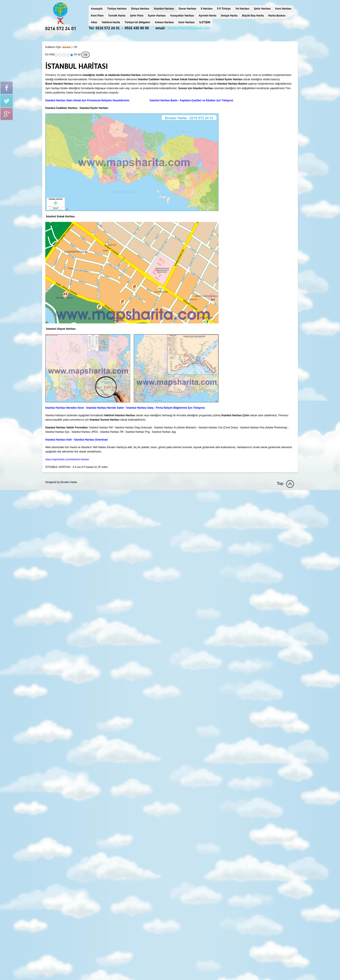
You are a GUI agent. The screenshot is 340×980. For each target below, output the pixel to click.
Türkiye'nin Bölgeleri (137, 22)
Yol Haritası (242, 9)
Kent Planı (97, 16)
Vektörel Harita (111, 22)
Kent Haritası (283, 9)
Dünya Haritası (140, 9)
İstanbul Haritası (164, 9)
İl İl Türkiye (224, 9)
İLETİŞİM (205, 22)
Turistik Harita (117, 16)
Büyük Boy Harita (253, 16)
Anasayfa (97, 9)
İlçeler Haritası (157, 16)
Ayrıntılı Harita (208, 16)
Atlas (94, 22)
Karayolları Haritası (182, 16)
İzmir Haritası (187, 22)
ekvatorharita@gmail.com (189, 28)
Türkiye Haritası (117, 9)
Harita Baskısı (277, 16)
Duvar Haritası (187, 9)
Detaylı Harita (229, 16)
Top (280, 483)
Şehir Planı (137, 16)
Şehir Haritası (262, 9)
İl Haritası (207, 9)
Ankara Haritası (164, 22)
